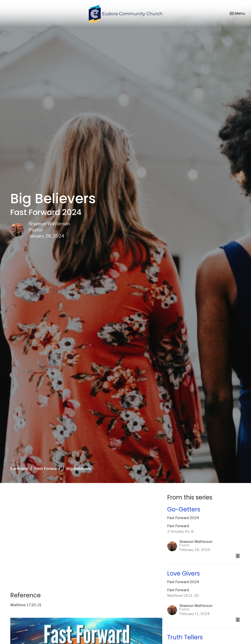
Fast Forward (47, 469)
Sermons (19, 469)
